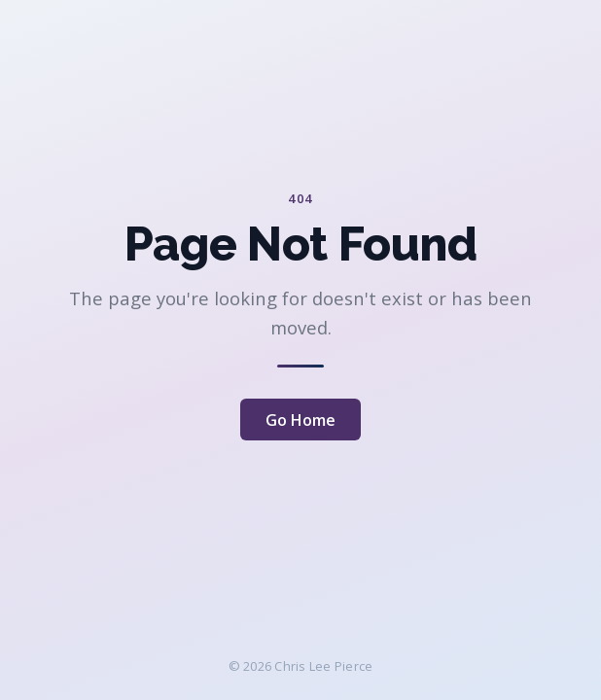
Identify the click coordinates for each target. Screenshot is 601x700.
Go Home (300, 420)
